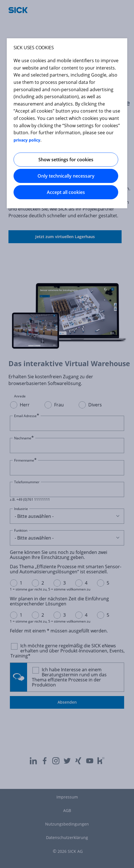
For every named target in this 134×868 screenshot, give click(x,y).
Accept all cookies (66, 192)
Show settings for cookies (66, 160)
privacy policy (27, 140)
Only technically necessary (66, 176)
